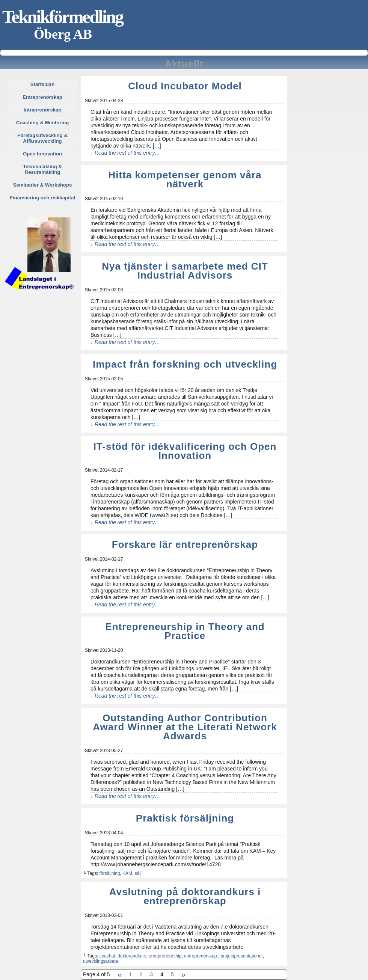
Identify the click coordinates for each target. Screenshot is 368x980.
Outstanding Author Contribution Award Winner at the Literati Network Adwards (185, 727)
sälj (138, 873)
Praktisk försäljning (185, 818)
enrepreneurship (165, 956)
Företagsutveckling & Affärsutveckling (42, 138)
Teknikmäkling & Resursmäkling (42, 169)
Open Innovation (42, 154)
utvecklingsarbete (100, 961)
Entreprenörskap (42, 97)
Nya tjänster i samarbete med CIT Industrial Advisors (185, 271)
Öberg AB (63, 34)
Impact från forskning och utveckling (185, 364)
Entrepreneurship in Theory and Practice (185, 631)
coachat (107, 956)
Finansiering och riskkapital (42, 198)
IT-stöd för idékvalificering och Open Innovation (185, 451)
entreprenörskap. (201, 956)
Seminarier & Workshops (43, 185)
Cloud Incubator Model (185, 86)
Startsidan (43, 84)
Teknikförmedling (63, 17)
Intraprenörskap (42, 110)
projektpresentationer (242, 956)
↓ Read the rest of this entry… (125, 153)
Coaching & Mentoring (43, 123)
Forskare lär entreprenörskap (185, 544)
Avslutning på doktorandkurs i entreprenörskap (185, 896)
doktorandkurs (132, 956)
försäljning (110, 873)
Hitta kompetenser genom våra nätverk (185, 179)
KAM (127, 873)
